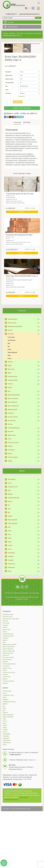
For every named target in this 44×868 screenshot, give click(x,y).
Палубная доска (13, 397)
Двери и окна (12, 455)
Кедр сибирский (12, 373)
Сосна (10, 503)
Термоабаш (11, 573)
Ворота (10, 474)
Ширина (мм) (9, 99)
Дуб (9, 363)
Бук (9, 366)
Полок (10, 459)
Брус (9, 411)
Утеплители (11, 470)
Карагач (10, 536)
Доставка (11, 22)
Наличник (11, 452)
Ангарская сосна (13, 507)
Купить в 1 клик (30, 228)
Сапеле (10, 566)
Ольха (10, 379)
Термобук (11, 577)
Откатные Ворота (13, 477)
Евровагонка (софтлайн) (15, 347)
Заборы (10, 481)
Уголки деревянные (13, 448)
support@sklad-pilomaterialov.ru (29, 14)
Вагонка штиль (12, 343)
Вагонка (10, 350)
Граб (9, 529)
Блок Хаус (11, 354)
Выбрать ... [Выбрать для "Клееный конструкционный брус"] (22, 273)
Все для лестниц (13, 437)
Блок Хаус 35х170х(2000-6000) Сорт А (22, 296)
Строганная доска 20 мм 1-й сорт (20, 214)
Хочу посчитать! (22, 128)
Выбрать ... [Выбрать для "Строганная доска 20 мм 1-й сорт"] (22, 232)
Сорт (7, 110)
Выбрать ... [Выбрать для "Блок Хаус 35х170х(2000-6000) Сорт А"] (22, 316)
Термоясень (11, 588)
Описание (17, 142)
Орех (9, 555)
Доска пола (11, 389)
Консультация (13, 27)
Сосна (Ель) (11, 357)
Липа (9, 376)
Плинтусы (11, 433)
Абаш (9, 511)
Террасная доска (13, 400)
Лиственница (12, 360)
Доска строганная (13, 419)
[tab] (18, 143)
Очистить (22, 117)
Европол (10, 382)
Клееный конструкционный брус (19, 255)
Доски (9, 393)
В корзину (18, 122)
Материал (8, 92)
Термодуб (11, 580)
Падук (10, 562)
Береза (10, 522)
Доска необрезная (13, 426)
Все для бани (12, 441)
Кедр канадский (12, 540)
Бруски (10, 408)
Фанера (10, 466)
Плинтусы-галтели (13, 463)
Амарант (10, 514)
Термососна (11, 584)
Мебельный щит (13, 430)
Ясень (9, 369)
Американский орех (13, 518)
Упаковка (8, 113)
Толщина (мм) (9, 103)
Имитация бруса (13, 339)
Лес (6, 106)
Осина (10, 558)
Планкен (10, 404)
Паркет (10, 386)
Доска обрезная (12, 422)
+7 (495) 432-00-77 (11, 14)
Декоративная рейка (14, 415)
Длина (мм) (9, 96)
